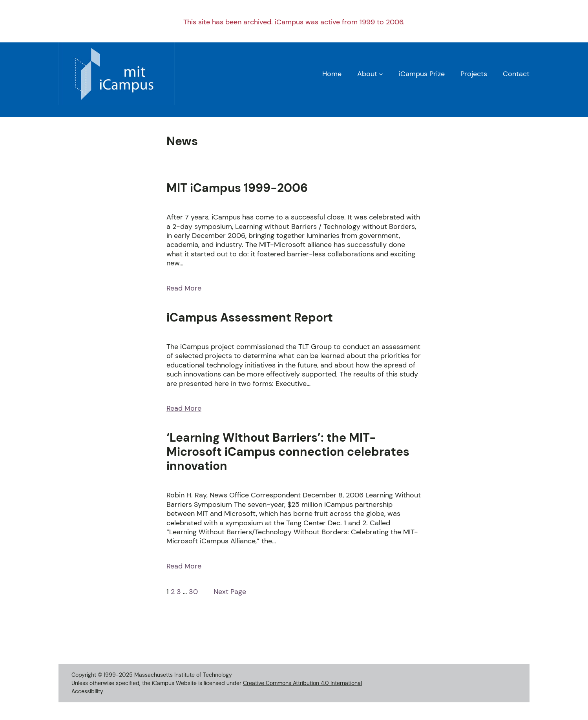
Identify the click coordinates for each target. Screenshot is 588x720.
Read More (184, 288)
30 (193, 592)
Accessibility (87, 691)
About (367, 74)
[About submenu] (381, 74)
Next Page (230, 592)
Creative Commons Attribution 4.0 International (302, 683)
